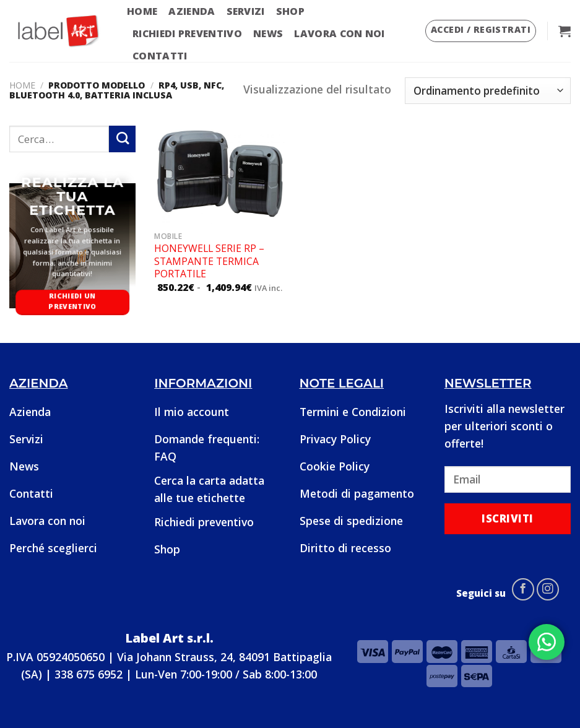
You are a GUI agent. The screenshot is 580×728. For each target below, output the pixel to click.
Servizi (246, 11)
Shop (290, 11)
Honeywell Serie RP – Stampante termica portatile (209, 261)
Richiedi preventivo (187, 33)
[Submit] (122, 139)
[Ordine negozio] (488, 91)
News (268, 33)
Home (142, 11)
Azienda (192, 11)
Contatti (160, 56)
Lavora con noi (339, 33)
